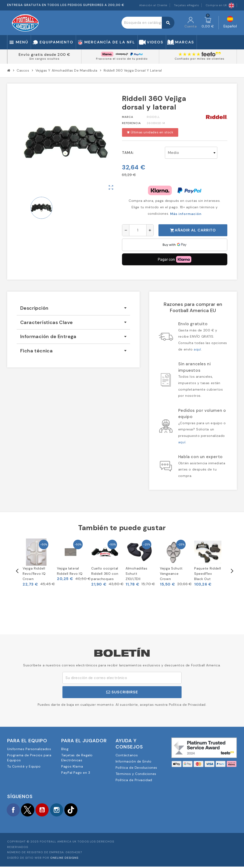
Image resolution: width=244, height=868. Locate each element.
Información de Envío (134, 761)
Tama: (128, 153)
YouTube (48, 810)
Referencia (131, 123)
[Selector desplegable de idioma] (230, 23)
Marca (128, 117)
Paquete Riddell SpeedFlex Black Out (208, 574)
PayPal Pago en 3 (76, 773)
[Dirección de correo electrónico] (122, 678)
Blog (65, 749)
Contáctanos (127, 755)
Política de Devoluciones (136, 768)
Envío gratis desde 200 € (44, 55)
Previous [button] (12, 571)
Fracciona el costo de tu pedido (122, 59)
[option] (36, 563)
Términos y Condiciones (136, 774)
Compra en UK (220, 5)
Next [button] (232, 571)
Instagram (64, 810)
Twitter (31, 810)
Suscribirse (122, 692)
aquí (197, 349)
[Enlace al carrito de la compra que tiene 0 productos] (208, 23)
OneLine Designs (64, 859)
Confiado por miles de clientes (200, 59)
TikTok (81, 810)
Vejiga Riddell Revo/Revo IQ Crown (34, 574)
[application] (175, 245)
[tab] (73, 308)
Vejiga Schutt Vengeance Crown (171, 574)
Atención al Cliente (153, 5)
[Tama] (191, 153)
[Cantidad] (138, 230)
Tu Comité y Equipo (24, 766)
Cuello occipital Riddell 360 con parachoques (105, 574)
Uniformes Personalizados (29, 749)
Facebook (14, 810)
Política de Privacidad (134, 780)
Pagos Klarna (72, 766)
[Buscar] (148, 23)
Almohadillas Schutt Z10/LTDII (136, 574)
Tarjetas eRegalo (187, 5)
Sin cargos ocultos (44, 59)
